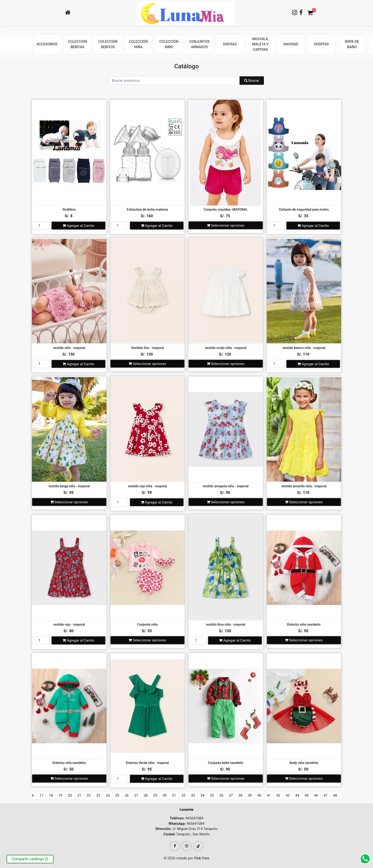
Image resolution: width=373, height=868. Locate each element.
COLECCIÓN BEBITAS (77, 44)
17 (41, 795)
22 (89, 795)
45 (307, 795)
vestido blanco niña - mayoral (304, 348)
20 (70, 795)
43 (288, 795)
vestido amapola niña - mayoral (226, 486)
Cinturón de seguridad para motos (304, 209)
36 (221, 795)
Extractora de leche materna (147, 209)
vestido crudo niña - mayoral (226, 348)
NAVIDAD (291, 44)
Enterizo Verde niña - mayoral (147, 763)
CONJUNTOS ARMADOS (199, 44)
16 (32, 795)
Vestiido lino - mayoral (147, 348)
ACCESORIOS (47, 44)
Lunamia (186, 810)
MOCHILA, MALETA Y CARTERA (261, 44)
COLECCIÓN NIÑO (169, 44)
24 (108, 795)
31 (174, 795)
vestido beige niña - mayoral (69, 486)
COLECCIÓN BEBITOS (108, 44)
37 (231, 795)
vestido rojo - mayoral (69, 624)
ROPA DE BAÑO (352, 44)
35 (212, 795)
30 (165, 795)
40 (259, 795)
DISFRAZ (230, 44)
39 (250, 795)
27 (136, 795)
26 (127, 795)
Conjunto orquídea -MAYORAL (226, 209)
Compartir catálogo (30, 859)
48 (335, 795)
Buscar (252, 81)
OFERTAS (322, 44)
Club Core (202, 858)
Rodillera (69, 209)
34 (202, 795)
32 (184, 795)
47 (325, 795)
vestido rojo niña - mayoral (147, 486)
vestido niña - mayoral (69, 348)
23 (98, 795)
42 (278, 795)
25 (117, 795)
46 (316, 795)
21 (79, 795)
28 (146, 795)
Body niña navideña (304, 763)
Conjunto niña (147, 624)
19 (60, 795)
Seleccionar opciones (226, 225)
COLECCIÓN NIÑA (138, 44)
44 (297, 795)
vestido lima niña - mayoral (226, 624)
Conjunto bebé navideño (226, 763)
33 (193, 795)
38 (240, 795)
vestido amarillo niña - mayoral (304, 486)
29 (155, 795)
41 (269, 795)
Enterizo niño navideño (304, 624)
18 (51, 795)
